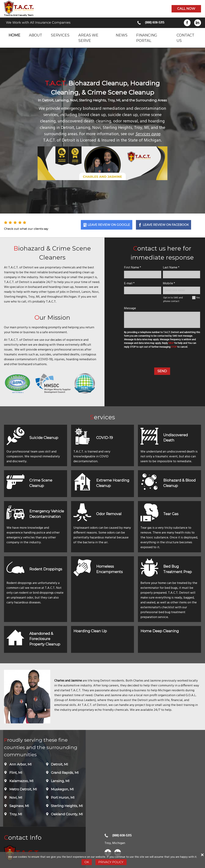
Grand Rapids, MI (64, 773)
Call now (186, 9)
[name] (143, 274)
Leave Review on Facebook (166, 225)
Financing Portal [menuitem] (147, 38)
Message (130, 308)
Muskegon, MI (62, 789)
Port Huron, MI (62, 798)
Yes (198, 298)
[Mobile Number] (181, 290)
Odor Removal (109, 514)
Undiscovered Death (176, 438)
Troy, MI (15, 814)
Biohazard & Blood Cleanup (179, 483)
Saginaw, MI (19, 806)
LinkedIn (197, 23)
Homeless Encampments (109, 569)
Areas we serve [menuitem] (88, 38)
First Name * (133, 268)
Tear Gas (171, 514)
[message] (162, 320)
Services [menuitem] (60, 35)
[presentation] (162, 359)
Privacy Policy (111, 862)
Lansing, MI (60, 781)
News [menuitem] (122, 35)
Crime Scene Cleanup (41, 483)
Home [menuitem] (14, 35)
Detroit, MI (59, 764)
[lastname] (181, 274)
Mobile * (169, 283)
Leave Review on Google (109, 225)
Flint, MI (15, 773)
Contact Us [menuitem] (185, 38)
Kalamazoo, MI (21, 781)
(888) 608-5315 (155, 23)
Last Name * (171, 268)
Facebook (187, 23)
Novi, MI (15, 798)
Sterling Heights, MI (66, 806)
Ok (87, 862)
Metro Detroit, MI (23, 789)
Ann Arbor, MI (20, 764)
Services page (148, 134)
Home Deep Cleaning (160, 631)
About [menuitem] (36, 35)
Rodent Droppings (46, 569)
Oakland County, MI (66, 814)
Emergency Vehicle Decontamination (47, 514)
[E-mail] (143, 290)
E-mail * (129, 283)
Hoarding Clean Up (90, 631)
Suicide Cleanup (44, 438)
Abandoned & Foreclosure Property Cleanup (45, 639)
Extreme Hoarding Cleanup (113, 483)
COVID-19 (104, 438)
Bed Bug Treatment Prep (178, 569)
